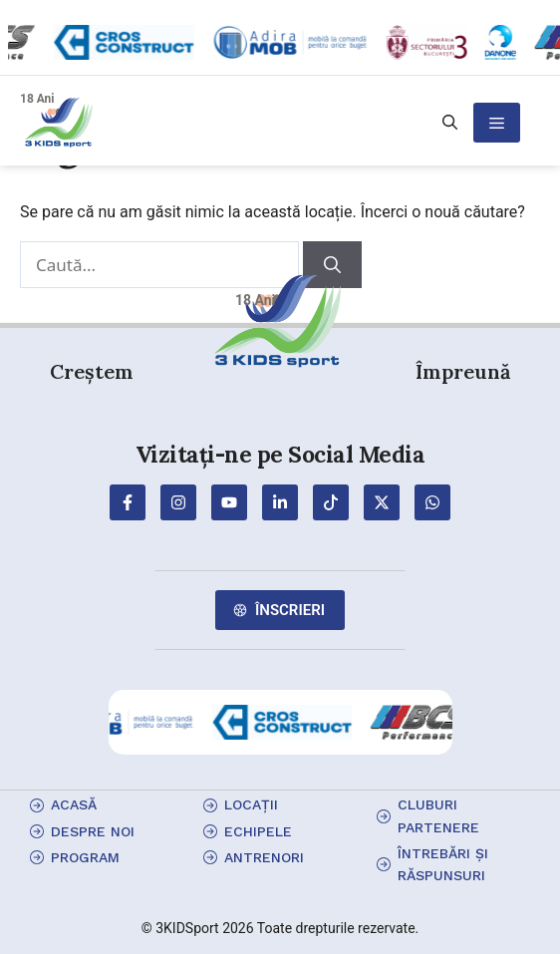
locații (251, 804)
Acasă (74, 804)
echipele (258, 831)
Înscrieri (290, 610)
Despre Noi (93, 831)
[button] (450, 123)
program (85, 857)
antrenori (264, 857)
